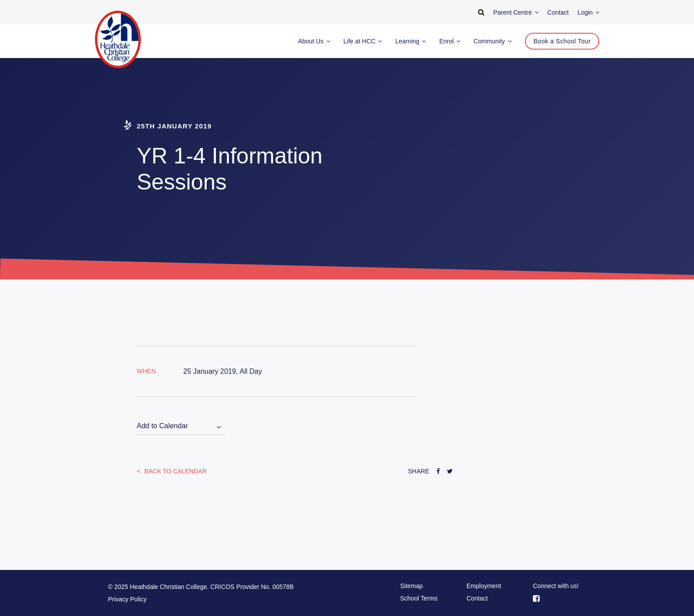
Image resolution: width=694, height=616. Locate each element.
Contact (477, 598)
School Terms (419, 598)
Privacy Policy (127, 599)
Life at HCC (363, 41)
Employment (484, 586)
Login (588, 12)
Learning (411, 41)
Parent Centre (516, 12)
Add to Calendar (162, 426)
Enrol (450, 41)
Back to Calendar (175, 471)
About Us (314, 41)
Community (493, 41)
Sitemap (411, 586)
